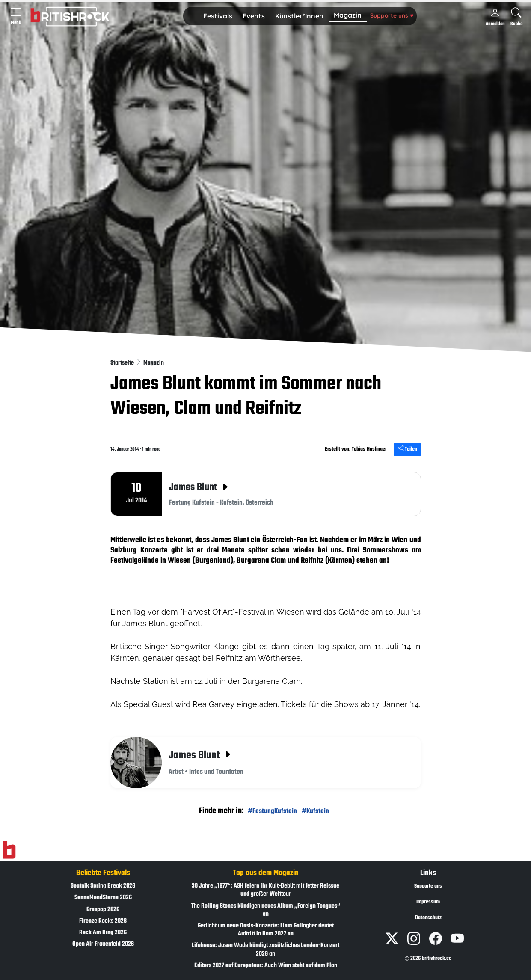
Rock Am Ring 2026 (103, 933)
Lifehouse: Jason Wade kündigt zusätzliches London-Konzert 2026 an (265, 950)
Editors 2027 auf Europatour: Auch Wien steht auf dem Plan (266, 966)
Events (254, 16)
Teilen (407, 449)
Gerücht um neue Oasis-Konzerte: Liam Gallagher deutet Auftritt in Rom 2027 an (266, 930)
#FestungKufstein (272, 811)
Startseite (123, 363)
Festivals (218, 16)
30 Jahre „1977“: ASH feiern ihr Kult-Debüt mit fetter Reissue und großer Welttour (265, 890)
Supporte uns (392, 15)
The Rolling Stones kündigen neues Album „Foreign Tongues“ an (266, 910)
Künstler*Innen (299, 16)
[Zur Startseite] (9, 850)
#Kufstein (315, 811)
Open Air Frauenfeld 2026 (103, 944)
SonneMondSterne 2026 (103, 898)
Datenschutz (428, 918)
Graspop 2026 (103, 910)
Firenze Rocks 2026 (103, 921)
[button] (218, 16)
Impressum (428, 902)
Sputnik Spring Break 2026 (103, 886)
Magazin (348, 15)
